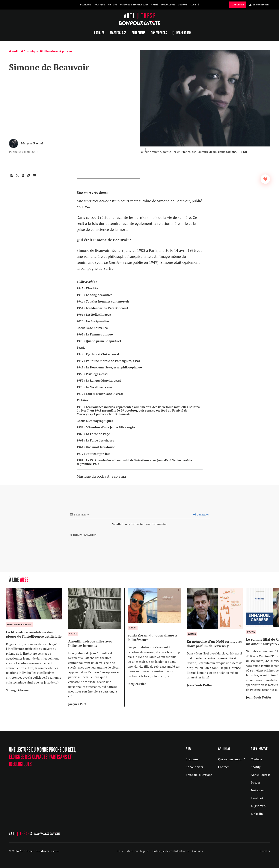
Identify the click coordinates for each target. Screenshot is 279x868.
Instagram (258, 790)
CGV (120, 851)
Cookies (197, 851)
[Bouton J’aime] (265, 179)
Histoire (113, 5)
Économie (86, 5)
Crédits (265, 851)
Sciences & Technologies (134, 5)
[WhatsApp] (29, 175)
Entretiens (138, 33)
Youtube (256, 759)
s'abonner (238, 5)
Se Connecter (259, 5)
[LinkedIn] (23, 175)
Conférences (159, 33)
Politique (99, 5)
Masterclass (118, 33)
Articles (99, 33)
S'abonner (193, 759)
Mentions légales (138, 851)
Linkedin (257, 814)
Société (195, 5)
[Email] (34, 175)
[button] (146, 149)
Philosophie (168, 5)
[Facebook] (12, 175)
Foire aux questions (199, 775)
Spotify (256, 767)
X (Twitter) (258, 806)
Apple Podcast (260, 775)
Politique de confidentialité (171, 851)
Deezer (255, 782)
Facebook (257, 798)
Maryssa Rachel (32, 143)
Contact (223, 767)
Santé (155, 5)
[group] (36, 640)
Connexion (201, 514)
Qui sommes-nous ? (232, 759)
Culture (183, 5)
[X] (17, 175)
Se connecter (194, 767)
